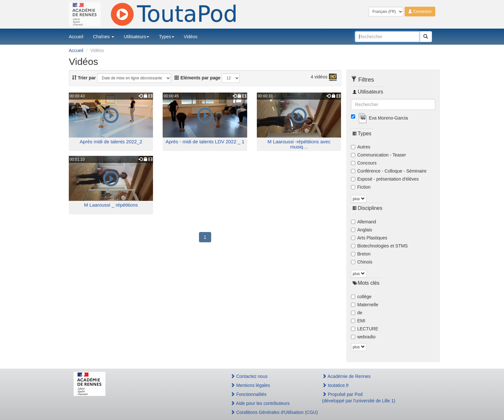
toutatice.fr (335, 385)
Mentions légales (250, 385)
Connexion (420, 12)
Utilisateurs (136, 37)
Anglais (362, 230)
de (357, 313)
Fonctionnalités (248, 394)
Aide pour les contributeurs (260, 403)
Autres (361, 147)
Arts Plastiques (369, 238)
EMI (358, 321)
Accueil (76, 37)
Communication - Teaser (378, 155)
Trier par (84, 78)
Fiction (361, 187)
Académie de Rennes (346, 376)
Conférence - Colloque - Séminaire (389, 171)
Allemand (364, 222)
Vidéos (191, 37)
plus (359, 199)
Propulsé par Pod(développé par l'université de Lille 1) (359, 398)
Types (166, 37)
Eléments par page (197, 78)
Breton (361, 254)
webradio (363, 337)
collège (361, 297)
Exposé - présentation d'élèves (385, 179)
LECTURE (365, 329)
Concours (364, 163)
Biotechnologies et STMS (379, 246)
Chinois (362, 262)
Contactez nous (249, 376)
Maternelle (365, 305)
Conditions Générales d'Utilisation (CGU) (269, 412)
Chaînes (104, 37)
